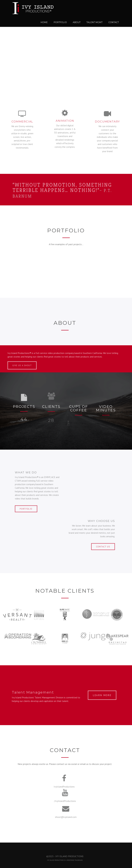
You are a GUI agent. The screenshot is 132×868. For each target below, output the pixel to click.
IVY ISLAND (51, 860)
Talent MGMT (94, 22)
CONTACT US (103, 545)
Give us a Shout (23, 365)
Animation (65, 120)
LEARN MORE (103, 695)
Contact (114, 22)
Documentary (109, 122)
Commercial (21, 122)
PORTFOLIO (26, 508)
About (77, 22)
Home (44, 22)
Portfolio (60, 22)
